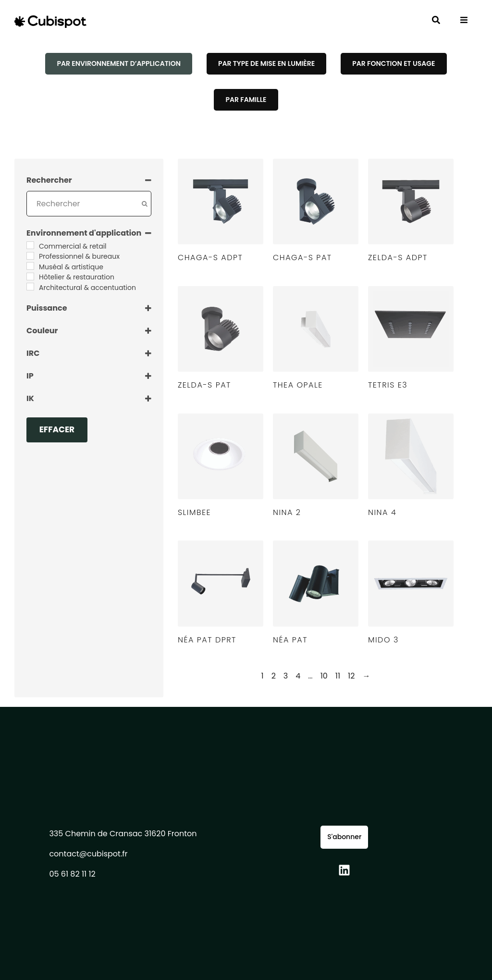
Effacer (57, 429)
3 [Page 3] (286, 676)
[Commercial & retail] (30, 245)
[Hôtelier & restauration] (30, 276)
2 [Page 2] (274, 676)
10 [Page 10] (324, 676)
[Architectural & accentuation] (30, 287)
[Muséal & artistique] (30, 266)
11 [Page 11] (338, 676)
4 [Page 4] (298, 676)
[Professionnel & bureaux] (30, 256)
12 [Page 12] (351, 676)
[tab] (118, 64)
